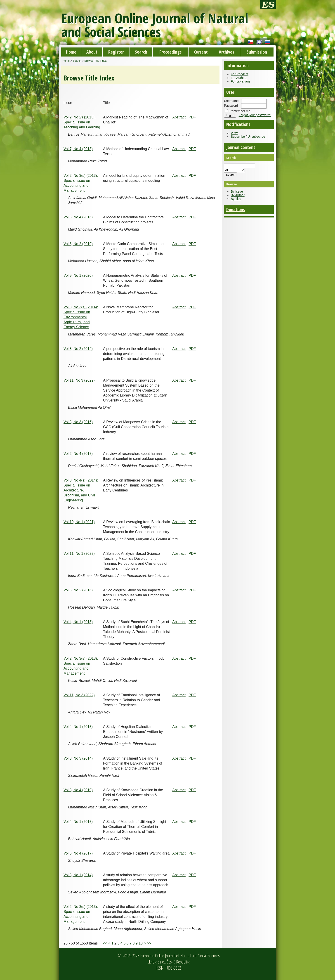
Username (231, 101)
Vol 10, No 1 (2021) (79, 522)
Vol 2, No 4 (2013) (78, 454)
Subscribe (238, 137)
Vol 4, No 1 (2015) (78, 622)
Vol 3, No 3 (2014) (78, 758)
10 (141, 943)
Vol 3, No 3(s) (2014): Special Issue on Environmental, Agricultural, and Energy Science (81, 317)
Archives (226, 52)
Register (116, 52)
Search (141, 52)
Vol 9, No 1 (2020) (78, 275)
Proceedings (170, 52)
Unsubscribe (256, 137)
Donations (236, 209)
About (92, 52)
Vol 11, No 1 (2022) (79, 554)
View (234, 133)
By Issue (237, 191)
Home (71, 52)
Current (201, 52)
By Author (238, 195)
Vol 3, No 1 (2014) (78, 875)
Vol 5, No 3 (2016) (78, 422)
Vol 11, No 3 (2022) (79, 380)
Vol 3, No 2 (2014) (78, 349)
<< (105, 943)
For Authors (239, 78)
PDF (192, 117)
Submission (257, 52)
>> (149, 943)
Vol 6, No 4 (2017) (78, 853)
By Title (236, 199)
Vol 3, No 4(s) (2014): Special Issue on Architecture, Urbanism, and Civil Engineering (81, 490)
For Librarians (241, 81)
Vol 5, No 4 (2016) (78, 217)
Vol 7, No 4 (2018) (78, 149)
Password (231, 106)
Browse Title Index (95, 61)
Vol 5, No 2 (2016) (78, 590)
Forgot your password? (255, 115)
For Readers (240, 74)
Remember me (240, 111)
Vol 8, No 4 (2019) (78, 790)
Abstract (179, 117)
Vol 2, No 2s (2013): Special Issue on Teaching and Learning (82, 122)
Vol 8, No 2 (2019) (78, 244)
